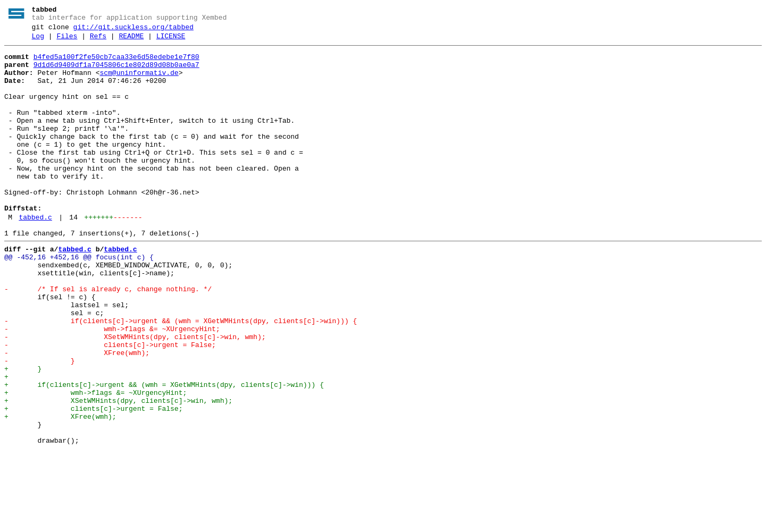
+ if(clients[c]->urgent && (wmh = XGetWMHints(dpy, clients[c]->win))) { (164, 453)
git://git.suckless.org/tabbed (134, 30)
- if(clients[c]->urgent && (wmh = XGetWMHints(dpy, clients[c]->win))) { (181, 377)
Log (38, 41)
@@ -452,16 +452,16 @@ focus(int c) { (79, 300)
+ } (23, 434)
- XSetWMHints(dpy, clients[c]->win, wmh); (135, 396)
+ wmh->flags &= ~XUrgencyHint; (95, 463)
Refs (98, 41)
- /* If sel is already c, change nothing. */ (108, 339)
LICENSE (171, 41)
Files (67, 41)
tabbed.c (35, 256)
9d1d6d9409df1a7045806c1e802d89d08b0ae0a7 (116, 73)
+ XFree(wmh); (60, 492)
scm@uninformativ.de (139, 82)
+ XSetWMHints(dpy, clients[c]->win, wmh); (118, 472)
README (131, 41)
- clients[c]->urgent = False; (110, 406)
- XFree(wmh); (77, 415)
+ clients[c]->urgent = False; (93, 482)
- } (40, 425)
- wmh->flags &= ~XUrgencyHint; (112, 386)
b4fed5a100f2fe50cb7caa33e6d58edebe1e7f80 (116, 63)
